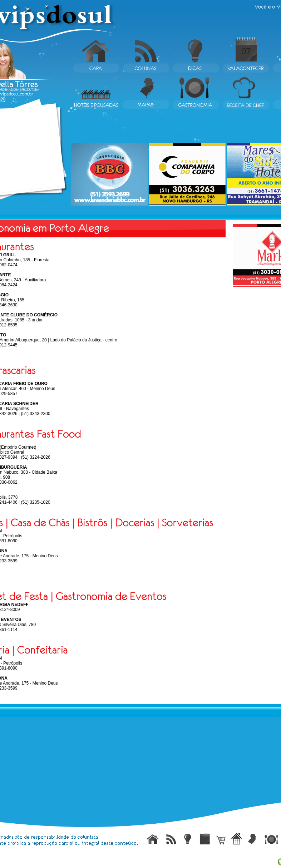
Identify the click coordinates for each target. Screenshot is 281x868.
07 (246, 51)
